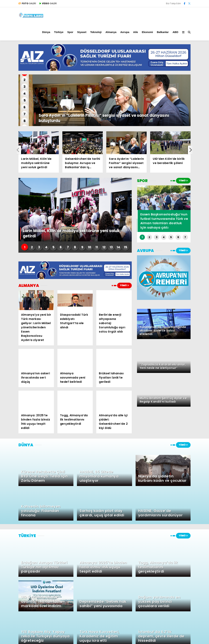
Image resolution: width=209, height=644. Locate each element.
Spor (70, 32)
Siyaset (82, 32)
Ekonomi (147, 32)
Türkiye (59, 32)
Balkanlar (163, 32)
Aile (136, 32)
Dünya (46, 32)
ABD (176, 32)
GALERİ (27, 3)
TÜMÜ (124, 285)
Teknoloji (96, 32)
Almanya (111, 32)
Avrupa (125, 32)
